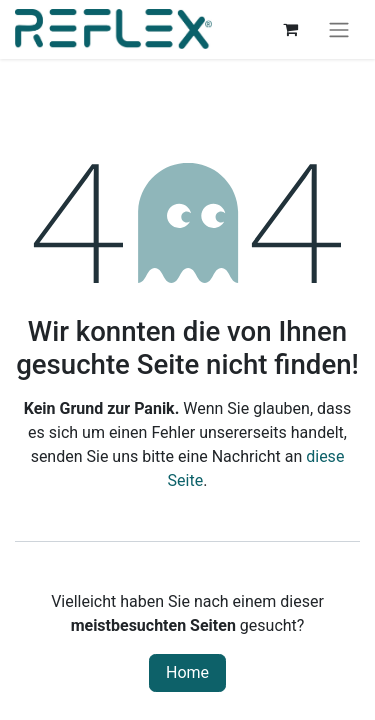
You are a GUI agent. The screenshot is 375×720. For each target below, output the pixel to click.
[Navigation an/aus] (339, 29)
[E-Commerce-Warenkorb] (290, 29)
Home (187, 672)
